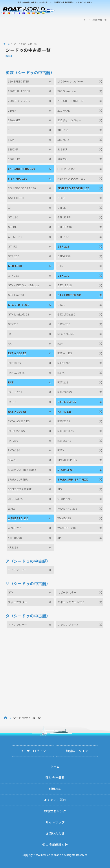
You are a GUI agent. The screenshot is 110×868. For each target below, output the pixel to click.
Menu (104, 11)
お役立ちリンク (55, 811)
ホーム (7, 44)
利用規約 (55, 789)
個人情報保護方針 (55, 845)
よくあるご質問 (55, 800)
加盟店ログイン (77, 751)
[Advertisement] (55, 32)
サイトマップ (55, 822)
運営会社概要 (55, 778)
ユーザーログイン (33, 751)
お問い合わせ (55, 833)
